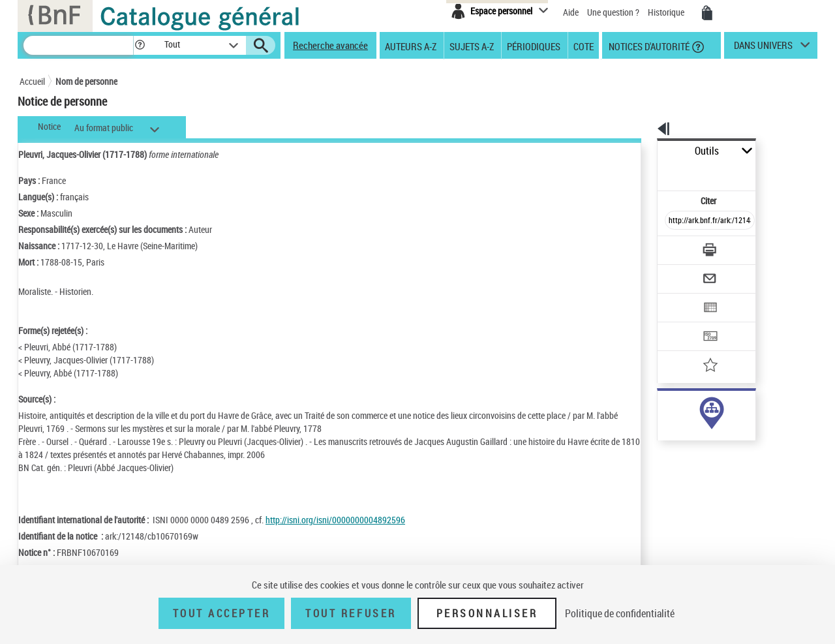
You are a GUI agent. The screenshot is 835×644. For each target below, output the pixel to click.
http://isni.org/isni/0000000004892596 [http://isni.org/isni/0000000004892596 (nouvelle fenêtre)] (335, 520)
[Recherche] (78, 45)
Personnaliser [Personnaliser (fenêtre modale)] (487, 613)
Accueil (32, 81)
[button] (140, 45)
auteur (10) (664, 410)
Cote (584, 46)
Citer (653, 172)
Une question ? (613, 12)
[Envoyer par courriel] (673, 247)
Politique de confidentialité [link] (620, 613)
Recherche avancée (330, 45)
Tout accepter (222, 613)
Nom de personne (86, 81)
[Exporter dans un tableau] (682, 272)
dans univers (763, 48)
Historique (667, 12)
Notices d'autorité (648, 46)
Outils (643, 151)
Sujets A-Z (472, 46)
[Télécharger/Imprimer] (676, 221)
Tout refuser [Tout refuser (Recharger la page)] (351, 613)
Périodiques (534, 46)
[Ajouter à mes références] (681, 323)
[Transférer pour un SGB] (679, 298)
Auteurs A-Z (411, 46)
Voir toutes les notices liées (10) (694, 437)
